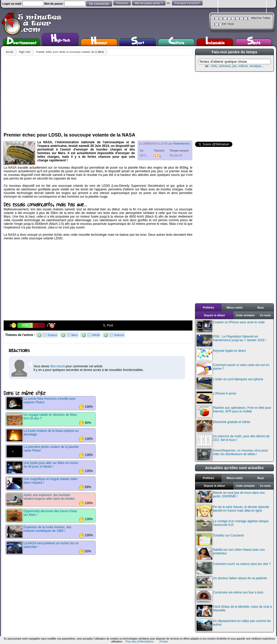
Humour (99, 42)
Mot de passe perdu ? (149, 3)
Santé (254, 42)
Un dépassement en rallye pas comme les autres (234, 625)
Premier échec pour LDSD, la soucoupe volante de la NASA (70, 52)
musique (255, 66)
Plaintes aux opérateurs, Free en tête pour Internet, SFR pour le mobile (234, 412)
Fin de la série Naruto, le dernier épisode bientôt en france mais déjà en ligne (233, 511)
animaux (225, 66)
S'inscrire (122, 3)
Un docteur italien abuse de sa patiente (232, 582)
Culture (176, 42)
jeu (234, 66)
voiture (243, 66)
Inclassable (215, 42)
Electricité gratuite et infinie (223, 426)
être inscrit (57, 366)
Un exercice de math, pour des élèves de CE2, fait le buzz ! (233, 440)
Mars (75, 335)
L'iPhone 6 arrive (216, 398)
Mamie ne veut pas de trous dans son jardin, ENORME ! (231, 497)
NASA (96, 335)
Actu (214, 66)
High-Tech (60, 39)
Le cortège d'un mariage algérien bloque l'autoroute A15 (233, 525)
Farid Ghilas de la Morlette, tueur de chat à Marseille (234, 611)
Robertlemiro (181, 144)
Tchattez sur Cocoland (220, 539)
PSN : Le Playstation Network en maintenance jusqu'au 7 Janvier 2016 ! (231, 341)
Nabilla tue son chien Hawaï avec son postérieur (231, 554)
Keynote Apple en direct (221, 355)
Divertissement (22, 42)
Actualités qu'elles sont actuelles (234, 468)
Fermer (164, 642)
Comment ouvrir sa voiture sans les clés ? (234, 568)
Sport (138, 42)
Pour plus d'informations (139, 642)
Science (119, 335)
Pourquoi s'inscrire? (187, 3)
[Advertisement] (96, 92)
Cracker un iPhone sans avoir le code (231, 326)
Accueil (10, 52)
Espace (52, 335)
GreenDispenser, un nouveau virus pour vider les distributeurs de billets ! (232, 455)
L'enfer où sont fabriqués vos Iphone (230, 383)
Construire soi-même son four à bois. (230, 596)
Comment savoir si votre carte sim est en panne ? (233, 369)
